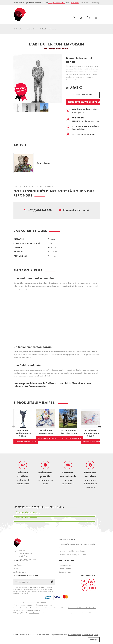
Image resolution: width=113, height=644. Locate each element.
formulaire (75, 3)
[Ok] (51, 597)
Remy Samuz (44, 163)
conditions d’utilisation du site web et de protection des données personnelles (33, 608)
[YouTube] (91, 597)
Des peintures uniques (45, 434)
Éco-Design (18, 572)
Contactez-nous (83, 95)
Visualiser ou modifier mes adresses (72, 551)
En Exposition (32, 29)
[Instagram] (92, 604)
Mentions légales (74, 635)
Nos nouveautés (65, 576)
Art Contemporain (20, 579)
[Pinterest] (85, 604)
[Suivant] (100, 427)
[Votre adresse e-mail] (34, 597)
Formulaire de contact (76, 210)
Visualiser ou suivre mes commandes (72, 548)
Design (16, 576)
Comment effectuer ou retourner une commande (77, 544)
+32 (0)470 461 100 (57, 3)
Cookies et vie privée (90, 635)
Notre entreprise (65, 572)
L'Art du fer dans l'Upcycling (68, 433)
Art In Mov (18, 29)
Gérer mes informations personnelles (72, 555)
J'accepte (94, 640)
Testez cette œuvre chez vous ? (84, 102)
